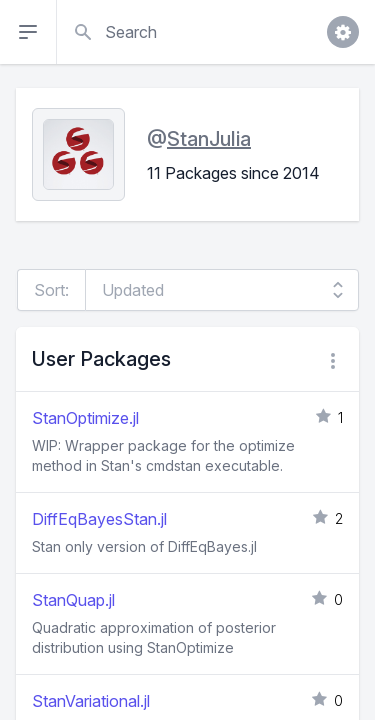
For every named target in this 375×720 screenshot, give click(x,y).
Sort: (51, 290)
